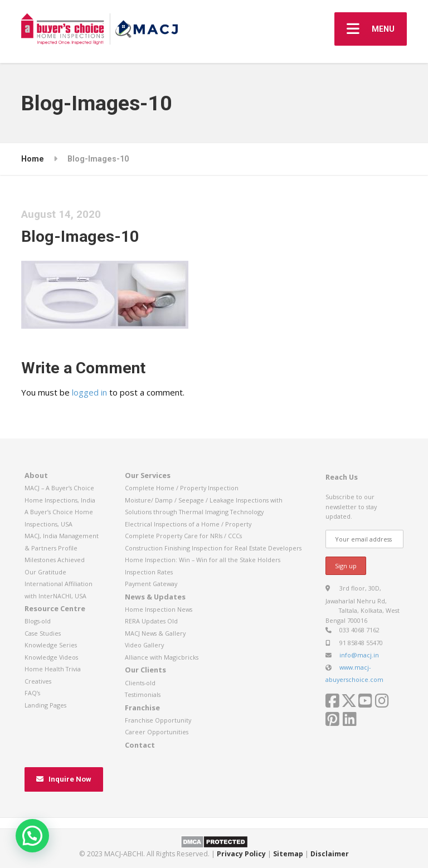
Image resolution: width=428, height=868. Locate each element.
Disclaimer (330, 854)
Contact (140, 745)
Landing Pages (45, 705)
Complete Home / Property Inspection (182, 488)
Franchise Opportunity (158, 720)
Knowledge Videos (51, 657)
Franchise (142, 708)
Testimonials (143, 694)
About (36, 475)
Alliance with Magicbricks (162, 657)
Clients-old (140, 683)
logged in (89, 392)
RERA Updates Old (151, 621)
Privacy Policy (241, 854)
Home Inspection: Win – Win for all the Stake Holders (203, 560)
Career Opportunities (157, 732)
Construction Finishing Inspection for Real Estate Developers (213, 548)
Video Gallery (144, 645)
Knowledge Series (51, 645)
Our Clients (145, 670)
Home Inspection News (159, 609)
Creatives (38, 681)
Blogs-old (38, 621)
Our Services (148, 475)
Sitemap (288, 854)
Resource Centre (55, 608)
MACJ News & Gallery (155, 633)
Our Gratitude (45, 572)
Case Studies (43, 633)
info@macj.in (359, 655)
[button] (32, 836)
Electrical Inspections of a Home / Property (188, 524)
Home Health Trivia (53, 669)
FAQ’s (32, 693)
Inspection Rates (149, 572)
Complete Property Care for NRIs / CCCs (183, 536)
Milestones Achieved (55, 560)
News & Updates (155, 597)
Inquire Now (64, 779)
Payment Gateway (151, 584)
